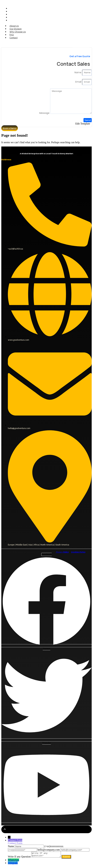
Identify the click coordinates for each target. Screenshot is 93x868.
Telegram (13, 864)
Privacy (62, 552)
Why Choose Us (18, 14)
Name (78, 72)
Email (79, 82)
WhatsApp (13, 861)
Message (45, 113)
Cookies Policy (78, 552)
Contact (14, 20)
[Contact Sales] (81, 45)
